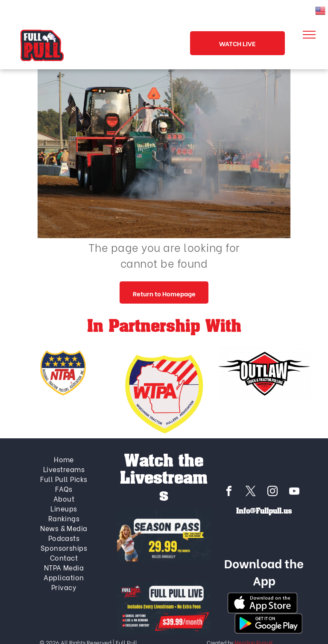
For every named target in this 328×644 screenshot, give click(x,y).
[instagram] (272, 492)
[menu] (309, 35)
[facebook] (229, 492)
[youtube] (294, 492)
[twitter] (251, 492)
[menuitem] (64, 459)
